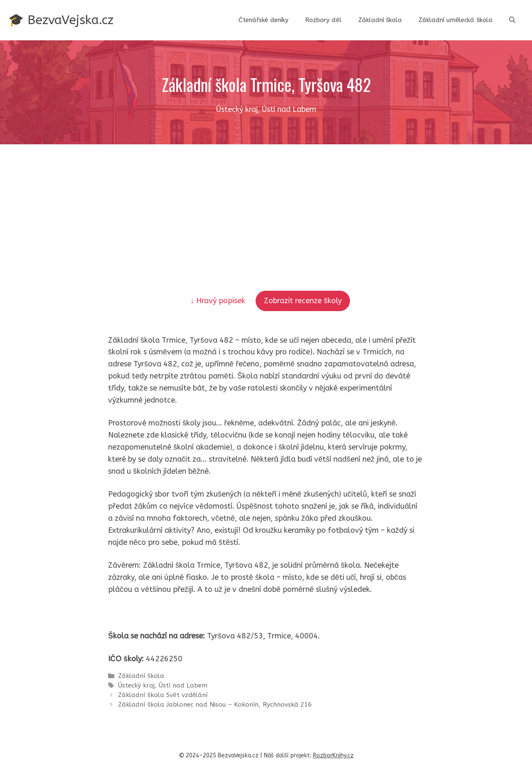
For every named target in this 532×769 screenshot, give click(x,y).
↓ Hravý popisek (219, 301)
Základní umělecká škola (456, 20)
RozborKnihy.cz (333, 755)
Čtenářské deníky (263, 20)
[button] (512, 20)
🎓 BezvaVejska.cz (61, 20)
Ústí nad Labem (183, 685)
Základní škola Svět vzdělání (163, 695)
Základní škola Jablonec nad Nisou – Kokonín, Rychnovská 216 (215, 705)
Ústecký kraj (136, 685)
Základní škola (380, 20)
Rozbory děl (323, 20)
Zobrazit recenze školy (303, 301)
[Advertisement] (266, 207)
